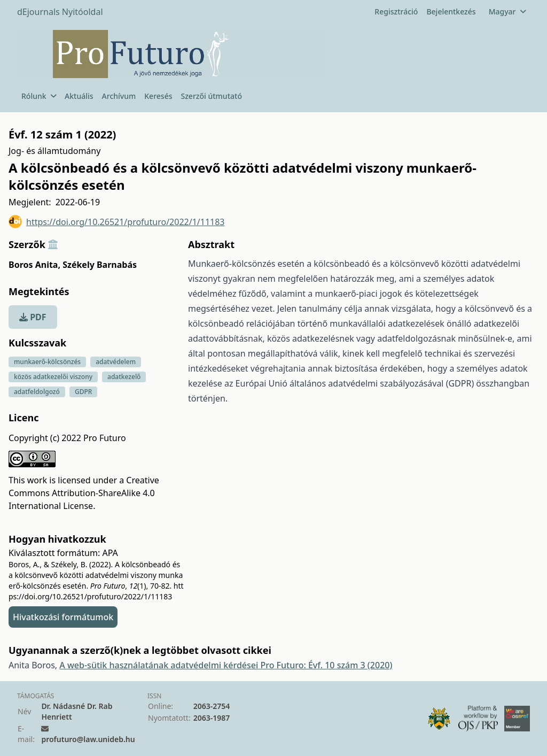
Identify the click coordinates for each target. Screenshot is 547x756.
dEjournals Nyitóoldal (60, 12)
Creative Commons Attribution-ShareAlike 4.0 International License (84, 493)
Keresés (158, 96)
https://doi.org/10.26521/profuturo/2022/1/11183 (117, 222)
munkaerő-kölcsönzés (47, 362)
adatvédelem (116, 362)
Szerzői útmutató (211, 96)
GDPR (83, 392)
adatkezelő (124, 377)
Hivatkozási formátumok (63, 617)
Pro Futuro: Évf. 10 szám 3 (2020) (326, 665)
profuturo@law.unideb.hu (88, 739)
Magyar (507, 11)
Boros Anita (34, 265)
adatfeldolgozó (37, 392)
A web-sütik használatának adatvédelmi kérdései (160, 665)
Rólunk (39, 96)
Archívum (119, 96)
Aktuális (79, 96)
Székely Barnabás (100, 265)
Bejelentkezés (451, 11)
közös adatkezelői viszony (53, 377)
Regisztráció (396, 11)
